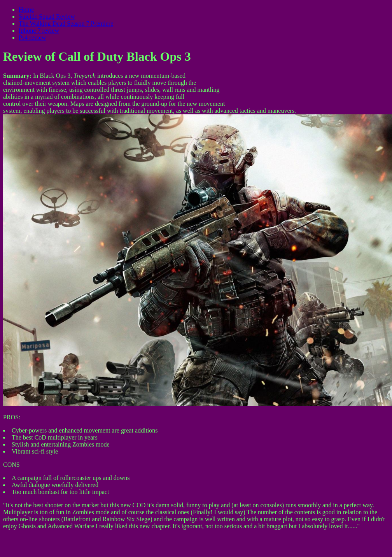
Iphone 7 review (39, 31)
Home (26, 10)
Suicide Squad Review (47, 17)
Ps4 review (32, 38)
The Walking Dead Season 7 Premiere (66, 24)
